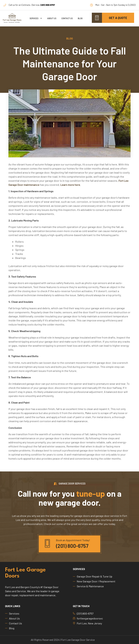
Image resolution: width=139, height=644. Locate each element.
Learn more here (70, 185)
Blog (80, 18)
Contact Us (67, 18)
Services (36, 18)
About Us (52, 18)
